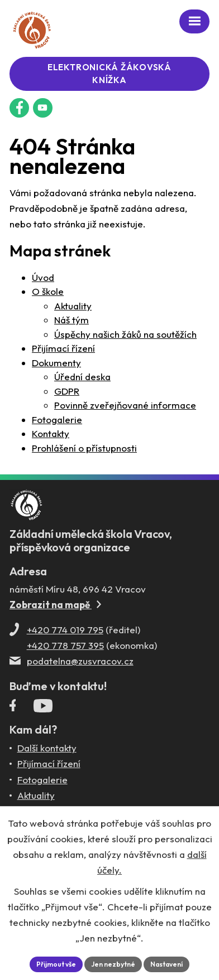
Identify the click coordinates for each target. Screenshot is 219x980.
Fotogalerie (57, 419)
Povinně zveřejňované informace (125, 405)
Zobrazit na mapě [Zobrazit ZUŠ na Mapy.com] (55, 605)
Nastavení (166, 964)
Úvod (43, 277)
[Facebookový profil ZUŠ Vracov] (19, 108)
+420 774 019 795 (65, 630)
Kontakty (51, 433)
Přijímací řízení (63, 348)
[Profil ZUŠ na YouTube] (43, 108)
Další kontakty (47, 748)
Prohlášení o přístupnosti (84, 448)
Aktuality (73, 306)
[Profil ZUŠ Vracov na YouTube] (43, 708)
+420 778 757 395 (65, 645)
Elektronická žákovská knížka (109, 74)
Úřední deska (82, 377)
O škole (48, 291)
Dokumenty (56, 363)
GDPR (67, 391)
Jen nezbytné (113, 964)
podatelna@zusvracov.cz (80, 661)
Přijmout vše (56, 964)
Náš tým (72, 320)
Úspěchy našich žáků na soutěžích (125, 334)
